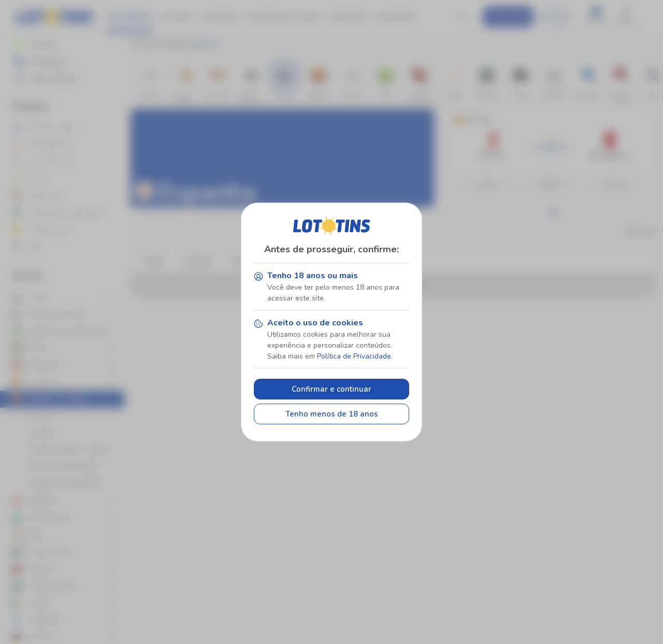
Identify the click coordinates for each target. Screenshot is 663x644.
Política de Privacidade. (355, 356)
